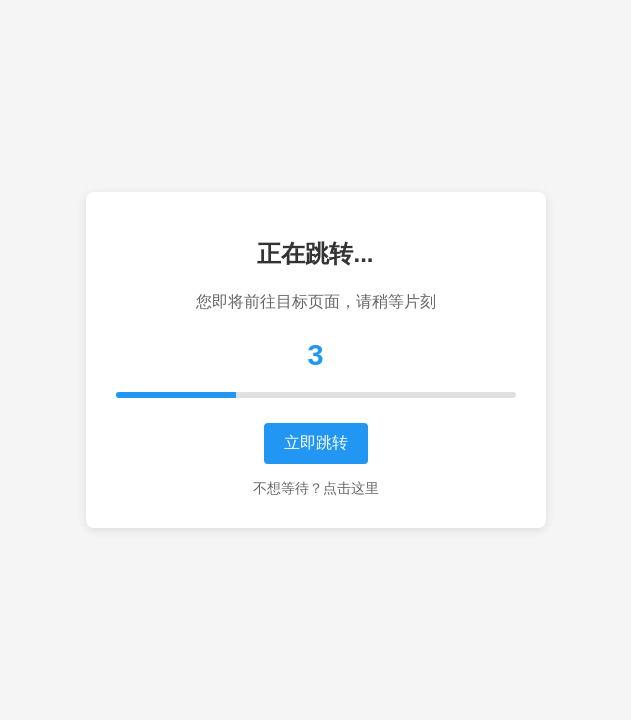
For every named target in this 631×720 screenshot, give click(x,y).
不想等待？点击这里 (316, 488)
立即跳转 (316, 442)
